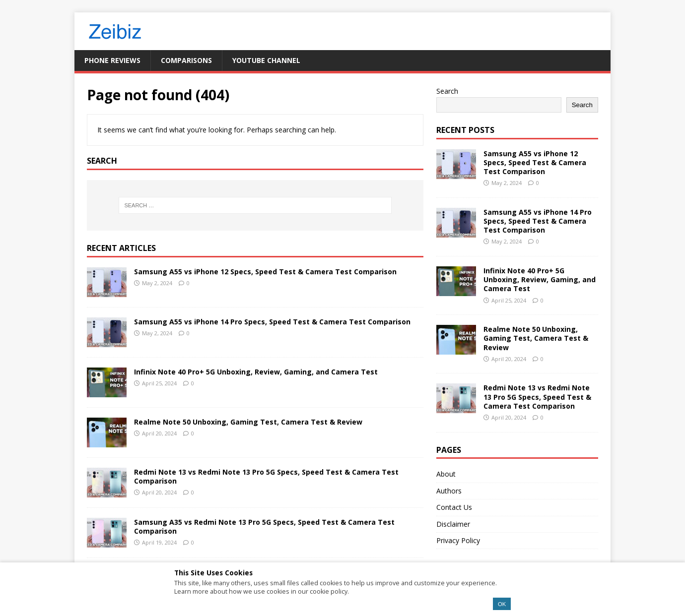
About (446, 474)
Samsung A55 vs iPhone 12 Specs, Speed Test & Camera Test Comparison (265, 272)
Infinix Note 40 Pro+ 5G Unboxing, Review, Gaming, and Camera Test (256, 372)
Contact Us (454, 507)
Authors (449, 491)
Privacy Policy (458, 540)
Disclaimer (453, 524)
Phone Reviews (112, 60)
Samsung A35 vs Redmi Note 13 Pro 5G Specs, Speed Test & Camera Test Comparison (264, 526)
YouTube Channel (266, 60)
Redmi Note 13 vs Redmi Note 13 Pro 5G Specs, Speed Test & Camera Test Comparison (266, 476)
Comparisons (186, 60)
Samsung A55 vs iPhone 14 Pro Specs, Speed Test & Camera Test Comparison (272, 322)
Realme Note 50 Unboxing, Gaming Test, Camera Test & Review (248, 422)
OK (502, 604)
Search (447, 91)
